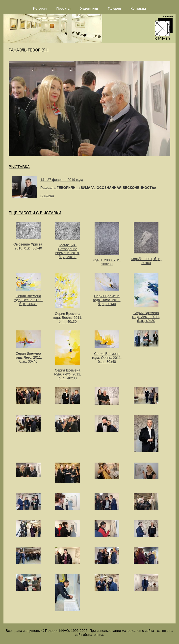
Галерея (114, 9)
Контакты (138, 9)
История (40, 9)
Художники (89, 9)
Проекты (64, 9)
